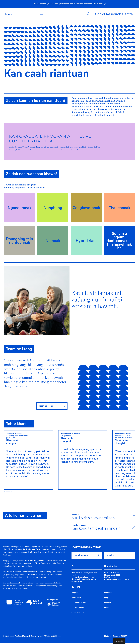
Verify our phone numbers (85, 578)
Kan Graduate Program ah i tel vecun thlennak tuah (50, 139)
